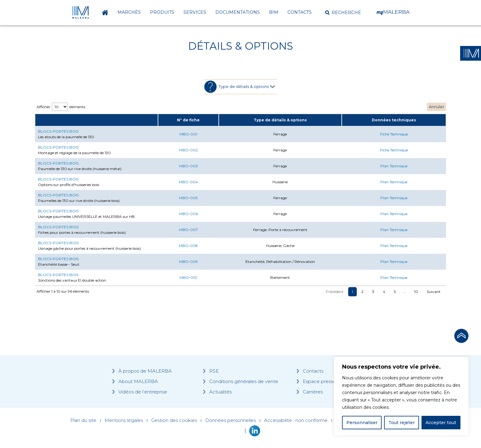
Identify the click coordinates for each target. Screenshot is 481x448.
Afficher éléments (61, 107)
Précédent (335, 292)
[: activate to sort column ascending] (96, 120)
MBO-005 (188, 198)
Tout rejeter (402, 423)
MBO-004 (188, 182)
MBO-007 (189, 230)
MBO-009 (189, 262)
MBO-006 (189, 214)
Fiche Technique (394, 134)
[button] (343, 13)
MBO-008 (188, 246)
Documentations (238, 12)
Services (195, 12)
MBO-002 (189, 150)
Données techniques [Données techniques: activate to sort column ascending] (394, 120)
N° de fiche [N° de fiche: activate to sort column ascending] (188, 120)
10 (416, 292)
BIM (274, 12)
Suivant (434, 292)
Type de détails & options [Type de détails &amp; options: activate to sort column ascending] (280, 120)
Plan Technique (394, 166)
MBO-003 (189, 166)
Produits (162, 12)
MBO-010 (188, 277)
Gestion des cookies (174, 420)
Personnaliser (362, 423)
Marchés (129, 12)
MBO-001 (188, 134)
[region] (401, 396)
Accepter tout (441, 423)
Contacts (300, 12)
